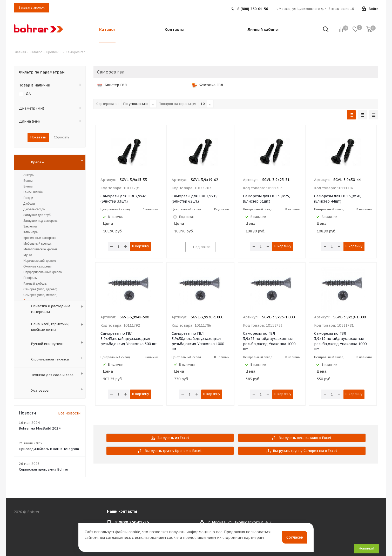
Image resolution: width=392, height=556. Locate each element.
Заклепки (30, 226)
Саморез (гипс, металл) (40, 295)
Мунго (28, 255)
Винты (28, 186)
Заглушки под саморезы (41, 221)
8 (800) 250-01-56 (253, 9)
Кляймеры (31, 232)
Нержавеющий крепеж (40, 261)
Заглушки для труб (37, 215)
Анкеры (29, 175)
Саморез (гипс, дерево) (40, 289)
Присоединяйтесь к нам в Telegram (49, 449)
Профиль (30, 278)
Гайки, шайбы (33, 192)
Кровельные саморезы (40, 238)
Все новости (69, 413)
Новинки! (366, 548)
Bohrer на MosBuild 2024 (40, 428)
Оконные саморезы (37, 266)
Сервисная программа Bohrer (44, 469)
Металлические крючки (40, 249)
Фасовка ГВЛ (207, 85)
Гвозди (28, 198)
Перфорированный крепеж (43, 272)
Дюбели (29, 204)
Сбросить (62, 137)
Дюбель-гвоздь (34, 209)
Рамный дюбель (35, 284)
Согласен (295, 537)
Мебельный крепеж (37, 244)
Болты (28, 181)
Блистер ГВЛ (112, 85)
